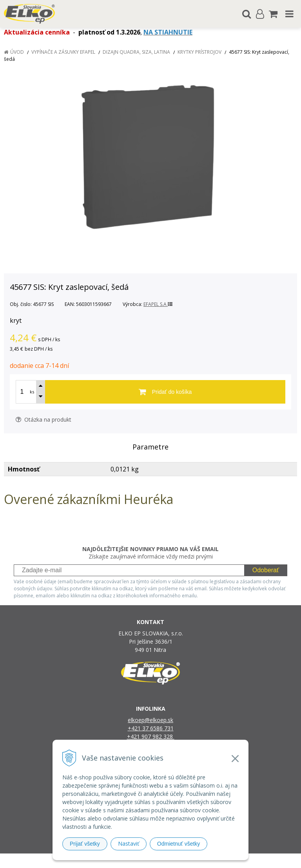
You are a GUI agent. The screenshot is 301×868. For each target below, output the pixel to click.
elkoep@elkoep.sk (150, 720)
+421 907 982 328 (151, 736)
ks (32, 392)
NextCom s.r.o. (231, 861)
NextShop (137, 861)
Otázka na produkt (44, 419)
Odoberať (266, 570)
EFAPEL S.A (158, 304)
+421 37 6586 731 (151, 728)
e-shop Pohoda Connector (180, 861)
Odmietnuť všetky (179, 844)
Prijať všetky (85, 844)
